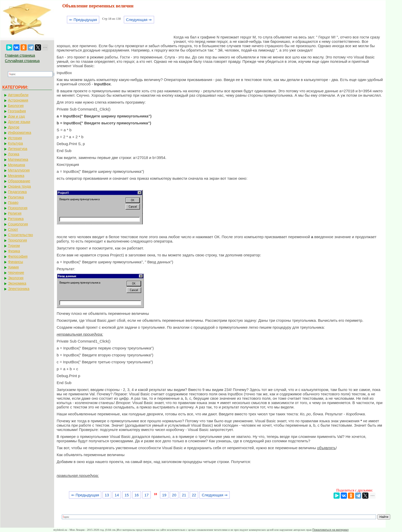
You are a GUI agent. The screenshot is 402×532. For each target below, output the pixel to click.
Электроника (19, 289)
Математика (18, 159)
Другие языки (19, 122)
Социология (18, 224)
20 (174, 495)
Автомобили (18, 95)
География (17, 111)
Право (13, 203)
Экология (16, 278)
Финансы (16, 262)
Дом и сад (16, 116)
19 (164, 495)
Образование (19, 181)
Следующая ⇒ (139, 20)
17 (147, 495)
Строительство (20, 235)
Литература (18, 149)
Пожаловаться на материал (330, 530)
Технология (17, 240)
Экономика (17, 283)
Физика (14, 251)
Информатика (19, 133)
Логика (14, 154)
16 (137, 495)
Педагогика (17, 192)
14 (117, 495)
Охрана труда (19, 186)
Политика (16, 197)
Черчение (16, 273)
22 (194, 495)
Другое (14, 127)
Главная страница (20, 55)
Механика (16, 176)
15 (127, 495)
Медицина (17, 165)
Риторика (16, 219)
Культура (15, 143)
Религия (15, 213)
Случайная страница (22, 61)
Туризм (14, 246)
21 (184, 495)
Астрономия (18, 100)
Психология (18, 208)
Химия (13, 267)
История (15, 138)
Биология (16, 106)
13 (107, 495)
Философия (18, 256)
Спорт (13, 229)
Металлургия (19, 170)
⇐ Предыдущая (83, 20)
